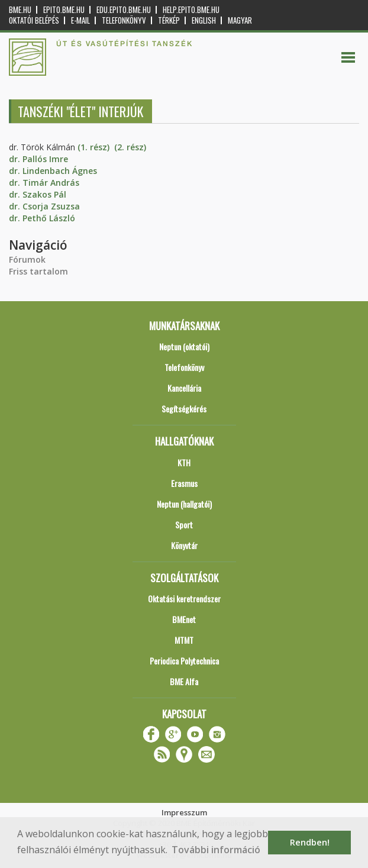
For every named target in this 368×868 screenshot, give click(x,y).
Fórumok (27, 259)
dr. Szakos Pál (38, 194)
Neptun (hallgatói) (184, 504)
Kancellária (184, 388)
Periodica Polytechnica (184, 661)
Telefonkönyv (124, 20)
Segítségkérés (184, 409)
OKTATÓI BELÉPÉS (34, 20)
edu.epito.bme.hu (124, 10)
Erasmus (184, 483)
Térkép (169, 20)
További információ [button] (216, 850)
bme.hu (20, 10)
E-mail (80, 20)
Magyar (240, 20)
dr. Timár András (44, 183)
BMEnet (184, 619)
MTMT (184, 640)
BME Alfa (184, 681)
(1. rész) (93, 147)
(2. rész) (130, 147)
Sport (184, 525)
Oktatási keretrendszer (184, 598)
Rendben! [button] (310, 842)
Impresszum (184, 812)
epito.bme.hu (64, 10)
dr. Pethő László (42, 218)
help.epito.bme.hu (191, 10)
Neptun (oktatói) (184, 346)
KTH (184, 462)
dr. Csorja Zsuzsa (44, 206)
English (204, 20)
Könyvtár (184, 545)
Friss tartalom (38, 271)
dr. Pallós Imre (38, 159)
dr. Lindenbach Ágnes (53, 171)
